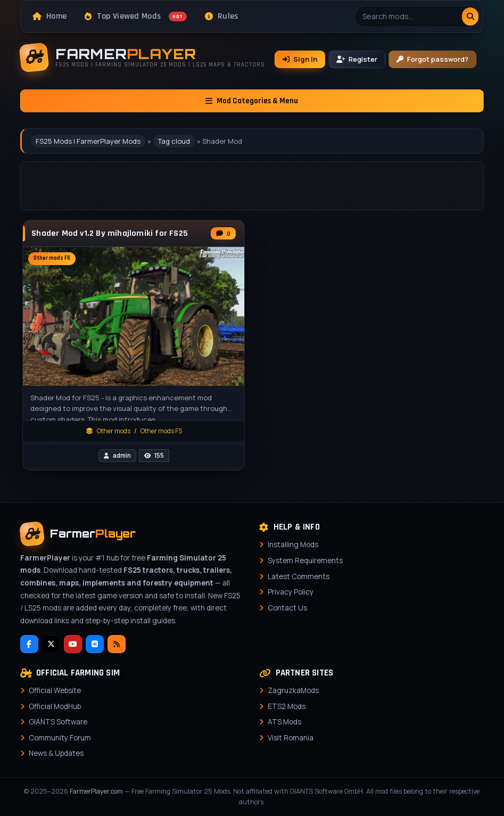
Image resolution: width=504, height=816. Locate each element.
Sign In (300, 59)
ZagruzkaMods (293, 690)
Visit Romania (291, 738)
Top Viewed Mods (135, 16)
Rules (222, 16)
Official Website (55, 690)
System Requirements (305, 561)
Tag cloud (174, 141)
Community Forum (60, 738)
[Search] (470, 17)
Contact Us (287, 608)
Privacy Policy (291, 592)
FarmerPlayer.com (96, 791)
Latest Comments (299, 576)
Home (50, 16)
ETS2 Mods (287, 706)
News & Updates (56, 753)
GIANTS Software (58, 722)
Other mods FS (161, 431)
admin (122, 456)
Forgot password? (432, 59)
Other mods (114, 431)
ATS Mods (284, 722)
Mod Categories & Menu (252, 101)
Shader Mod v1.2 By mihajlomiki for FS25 (110, 234)
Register (357, 59)
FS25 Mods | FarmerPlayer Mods (88, 141)
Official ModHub (55, 706)
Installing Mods (293, 545)
